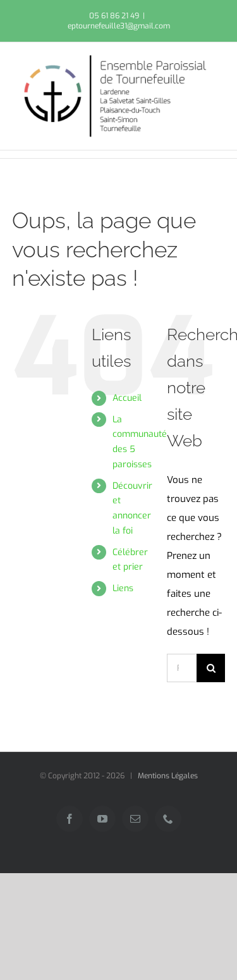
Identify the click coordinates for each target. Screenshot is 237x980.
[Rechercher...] (182, 668)
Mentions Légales (168, 776)
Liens (123, 588)
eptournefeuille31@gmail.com (119, 26)
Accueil (127, 398)
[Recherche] (211, 668)
